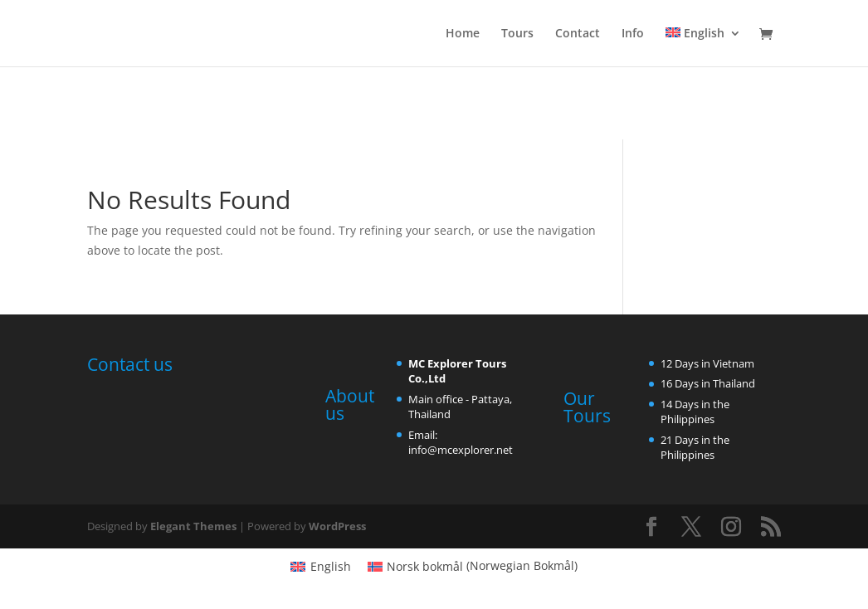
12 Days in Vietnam (707, 363)
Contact (578, 34)
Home (463, 34)
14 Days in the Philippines (695, 412)
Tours (517, 34)
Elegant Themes (193, 526)
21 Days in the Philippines (695, 447)
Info (633, 34)
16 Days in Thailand (708, 383)
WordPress (337, 526)
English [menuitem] (331, 566)
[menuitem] (703, 47)
